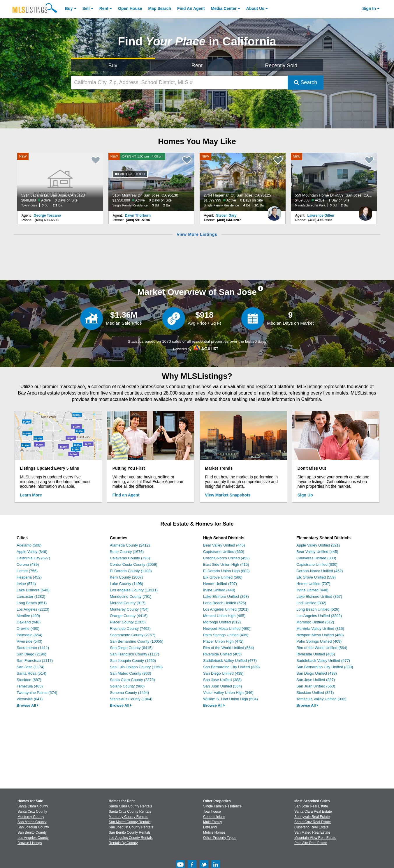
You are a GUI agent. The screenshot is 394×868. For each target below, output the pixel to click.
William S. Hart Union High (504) (231, 699)
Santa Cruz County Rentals (130, 812)
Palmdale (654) (29, 635)
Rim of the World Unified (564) (229, 648)
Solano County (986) (127, 686)
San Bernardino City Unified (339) (231, 667)
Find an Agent (126, 495)
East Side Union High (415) (226, 564)
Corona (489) (28, 564)
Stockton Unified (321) (315, 693)
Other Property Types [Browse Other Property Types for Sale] (220, 838)
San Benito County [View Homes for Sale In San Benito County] (32, 832)
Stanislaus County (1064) (131, 699)
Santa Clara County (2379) (132, 680)
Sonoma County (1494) (129, 693)
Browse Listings (30, 843)
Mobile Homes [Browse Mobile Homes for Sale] (214, 832)
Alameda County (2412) (130, 545)
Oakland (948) (29, 622)
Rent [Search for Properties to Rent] (197, 66)
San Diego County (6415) (131, 648)
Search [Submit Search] (306, 82)
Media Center (224, 8)
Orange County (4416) (129, 616)
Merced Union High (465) (224, 616)
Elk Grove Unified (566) (223, 577)
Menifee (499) (28, 616)
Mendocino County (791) (131, 596)
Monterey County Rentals (128, 817)
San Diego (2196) (31, 654)
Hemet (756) (27, 571)
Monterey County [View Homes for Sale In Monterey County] (31, 817)
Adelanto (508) (29, 545)
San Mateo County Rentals (130, 822)
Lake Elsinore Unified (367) (319, 596)
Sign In (369, 8)
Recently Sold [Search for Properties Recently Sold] (281, 66)
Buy (69, 8)
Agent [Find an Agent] (191, 8)
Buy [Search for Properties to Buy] (113, 66)
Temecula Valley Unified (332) (321, 699)
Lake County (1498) (126, 584)
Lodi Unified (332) (311, 603)
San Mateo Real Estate (312, 832)
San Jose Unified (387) (316, 680)
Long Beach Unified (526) (225, 603)
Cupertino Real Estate (311, 827)
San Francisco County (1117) (134, 654)
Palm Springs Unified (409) (226, 635)
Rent (104, 8)
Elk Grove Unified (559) (316, 577)
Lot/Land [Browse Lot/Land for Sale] (210, 827)
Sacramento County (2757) (133, 635)
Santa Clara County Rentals (130, 806)
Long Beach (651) (32, 603)
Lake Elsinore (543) (33, 590)
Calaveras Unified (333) (316, 558)
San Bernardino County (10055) (137, 641)
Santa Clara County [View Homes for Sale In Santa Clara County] (33, 806)
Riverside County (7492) (130, 629)
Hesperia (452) (29, 577)
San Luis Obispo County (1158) (136, 667)
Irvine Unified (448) (219, 590)
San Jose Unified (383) (222, 680)
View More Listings (197, 234)
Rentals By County (123, 843)
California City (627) (33, 558)
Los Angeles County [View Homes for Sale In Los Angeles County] (33, 838)
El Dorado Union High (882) (226, 571)
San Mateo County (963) (131, 673)
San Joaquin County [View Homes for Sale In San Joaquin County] (33, 827)
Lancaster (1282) (31, 596)
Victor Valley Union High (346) (228, 693)
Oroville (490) (28, 629)
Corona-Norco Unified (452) (226, 558)
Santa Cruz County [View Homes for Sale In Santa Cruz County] (32, 812)
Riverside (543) (29, 641)
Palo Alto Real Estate (311, 843)
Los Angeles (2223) (33, 609)
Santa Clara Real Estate (313, 812)
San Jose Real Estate (311, 806)
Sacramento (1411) (33, 648)
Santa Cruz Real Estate (313, 822)
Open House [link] (130, 8)
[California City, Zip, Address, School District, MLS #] (180, 83)
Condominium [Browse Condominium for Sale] (214, 817)
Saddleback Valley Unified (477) (230, 661)
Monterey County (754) (129, 609)
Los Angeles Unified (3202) (319, 616)
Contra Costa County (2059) (134, 564)
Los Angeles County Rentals (131, 838)
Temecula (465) (30, 686)
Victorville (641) (30, 699)
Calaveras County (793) (130, 558)
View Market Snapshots (228, 495)
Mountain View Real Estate (315, 838)
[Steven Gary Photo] (274, 211)
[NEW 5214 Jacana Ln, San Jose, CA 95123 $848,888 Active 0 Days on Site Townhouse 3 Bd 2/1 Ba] (60, 182)
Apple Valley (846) (32, 552)
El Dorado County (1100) (131, 571)
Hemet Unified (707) (220, 584)
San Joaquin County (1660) (133, 661)
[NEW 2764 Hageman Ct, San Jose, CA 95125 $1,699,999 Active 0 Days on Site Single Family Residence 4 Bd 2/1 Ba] (243, 182)
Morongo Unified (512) (222, 622)
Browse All (28, 705)
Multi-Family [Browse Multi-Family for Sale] (213, 822)
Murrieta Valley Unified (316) (320, 629)
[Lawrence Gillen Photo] (365, 211)
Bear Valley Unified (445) (224, 545)
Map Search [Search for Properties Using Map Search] (160, 8)
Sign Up (305, 495)
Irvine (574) (26, 584)
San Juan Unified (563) (316, 686)
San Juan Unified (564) (222, 686)
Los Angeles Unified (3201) (226, 609)
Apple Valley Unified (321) (318, 545)
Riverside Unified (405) (222, 654)
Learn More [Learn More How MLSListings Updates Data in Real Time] (31, 495)
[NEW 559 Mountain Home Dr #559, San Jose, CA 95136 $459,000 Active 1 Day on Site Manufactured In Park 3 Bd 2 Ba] (334, 182)
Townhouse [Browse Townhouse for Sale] (212, 812)
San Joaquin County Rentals (131, 827)
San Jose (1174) (30, 667)
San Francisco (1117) (35, 661)
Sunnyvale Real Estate (312, 817)
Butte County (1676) (127, 552)
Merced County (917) (128, 603)
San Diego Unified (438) (223, 673)
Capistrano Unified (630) (224, 552)
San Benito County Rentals (130, 832)
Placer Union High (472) (223, 641)
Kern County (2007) (126, 577)
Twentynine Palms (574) (37, 693)
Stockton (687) (29, 680)
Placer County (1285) (128, 622)
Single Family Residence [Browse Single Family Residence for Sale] (222, 806)
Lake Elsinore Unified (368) (226, 596)
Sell (86, 8)
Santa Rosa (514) (31, 673)
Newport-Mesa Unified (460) (227, 629)
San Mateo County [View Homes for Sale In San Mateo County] (32, 822)
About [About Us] (255, 8)
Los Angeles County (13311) (134, 590)
